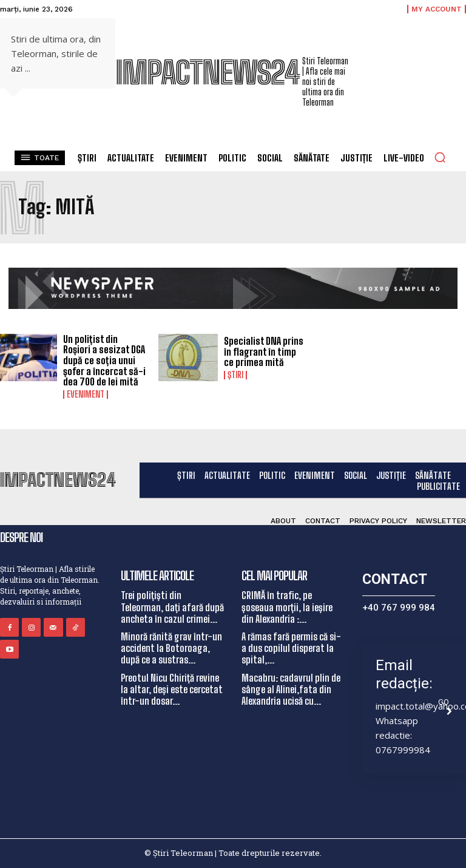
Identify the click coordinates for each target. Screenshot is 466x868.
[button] (440, 157)
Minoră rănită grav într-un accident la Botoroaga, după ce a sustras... (171, 648)
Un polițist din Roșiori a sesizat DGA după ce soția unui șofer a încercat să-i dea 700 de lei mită (104, 360)
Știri (235, 375)
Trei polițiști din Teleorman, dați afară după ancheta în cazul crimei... (172, 607)
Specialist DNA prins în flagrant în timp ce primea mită (264, 351)
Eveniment (86, 395)
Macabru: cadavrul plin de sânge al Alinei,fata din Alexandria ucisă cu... (291, 689)
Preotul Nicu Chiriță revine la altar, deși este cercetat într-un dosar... (172, 689)
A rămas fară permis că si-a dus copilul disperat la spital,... (291, 648)
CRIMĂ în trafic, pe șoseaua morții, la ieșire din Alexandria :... (287, 607)
